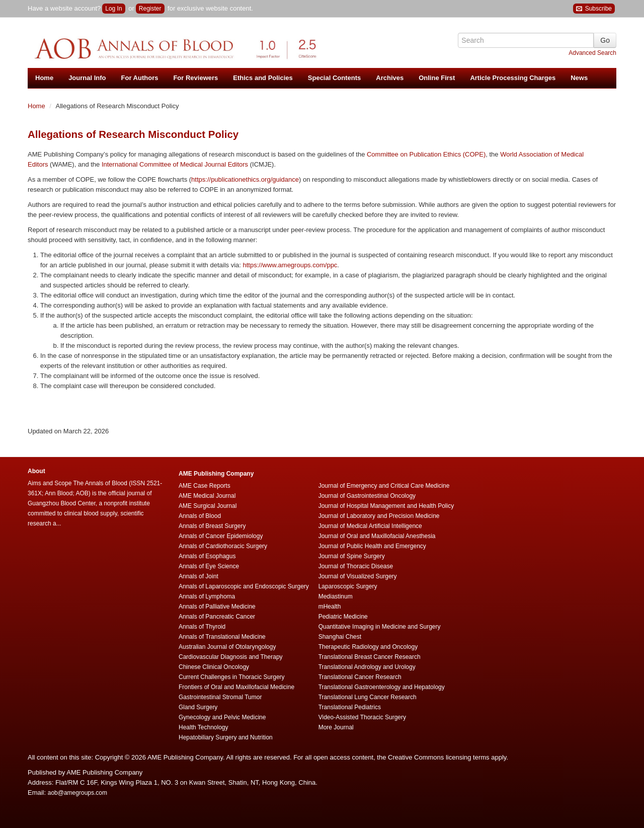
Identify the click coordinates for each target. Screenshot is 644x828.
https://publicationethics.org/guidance (245, 179)
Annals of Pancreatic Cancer (217, 617)
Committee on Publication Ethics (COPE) (426, 154)
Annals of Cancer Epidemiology (221, 536)
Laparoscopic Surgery (348, 586)
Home (44, 78)
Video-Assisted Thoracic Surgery (362, 717)
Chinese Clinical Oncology (214, 667)
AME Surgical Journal (208, 506)
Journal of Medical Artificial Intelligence (370, 526)
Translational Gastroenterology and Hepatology (382, 687)
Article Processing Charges (513, 78)
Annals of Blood (200, 516)
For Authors (140, 78)
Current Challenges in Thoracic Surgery (232, 677)
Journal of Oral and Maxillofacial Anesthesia (377, 536)
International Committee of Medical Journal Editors (175, 164)
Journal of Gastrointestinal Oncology (367, 496)
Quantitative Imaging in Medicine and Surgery (380, 627)
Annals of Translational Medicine (222, 637)
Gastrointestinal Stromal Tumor (220, 697)
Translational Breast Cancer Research (370, 657)
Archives (390, 78)
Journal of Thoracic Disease (356, 566)
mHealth (330, 607)
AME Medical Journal (207, 496)
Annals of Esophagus (207, 556)
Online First (437, 78)
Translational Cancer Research (360, 677)
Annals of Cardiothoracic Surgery (223, 546)
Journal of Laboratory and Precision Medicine (379, 516)
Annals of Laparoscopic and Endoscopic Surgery (244, 586)
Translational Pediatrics (350, 707)
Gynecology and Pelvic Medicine (222, 717)
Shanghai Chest (340, 637)
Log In (113, 9)
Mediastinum (336, 596)
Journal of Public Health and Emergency (372, 546)
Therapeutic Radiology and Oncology (368, 647)
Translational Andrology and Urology (367, 667)
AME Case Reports (205, 486)
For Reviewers (195, 78)
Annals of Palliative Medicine (217, 607)
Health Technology (204, 727)
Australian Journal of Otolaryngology (227, 647)
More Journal (336, 727)
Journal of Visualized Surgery (358, 576)
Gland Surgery (198, 707)
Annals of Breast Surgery (212, 526)
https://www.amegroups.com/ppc (290, 265)
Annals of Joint (198, 576)
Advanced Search (592, 53)
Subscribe (594, 9)
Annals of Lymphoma (207, 596)
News (579, 78)
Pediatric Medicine (343, 617)
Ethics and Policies (263, 78)
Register (150, 9)
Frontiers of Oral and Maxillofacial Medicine (236, 687)
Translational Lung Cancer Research (368, 697)
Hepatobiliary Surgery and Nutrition (226, 737)
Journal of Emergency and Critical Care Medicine (384, 486)
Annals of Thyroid (202, 627)
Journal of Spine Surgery (352, 556)
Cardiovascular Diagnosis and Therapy (231, 657)
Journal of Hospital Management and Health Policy (386, 506)
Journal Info (87, 78)
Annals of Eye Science (209, 566)
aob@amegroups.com (77, 793)
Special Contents (334, 78)
